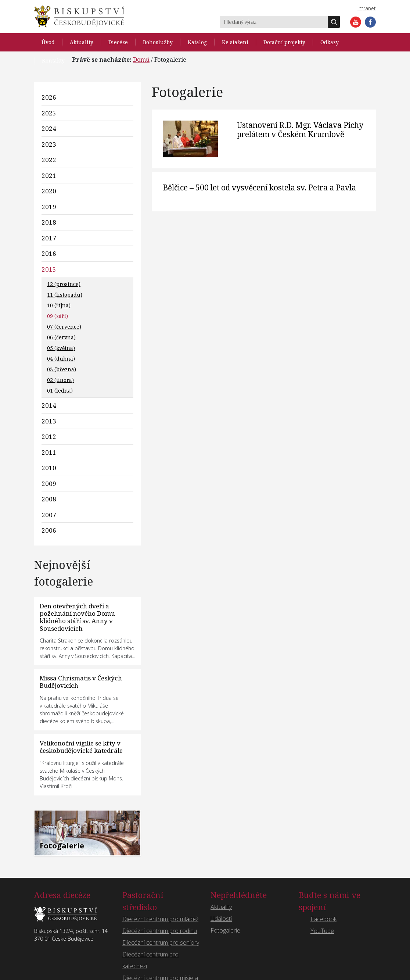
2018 (49, 222)
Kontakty (53, 60)
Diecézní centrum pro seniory (161, 943)
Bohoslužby (158, 42)
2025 (49, 113)
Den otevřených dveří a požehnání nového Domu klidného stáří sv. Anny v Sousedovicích (77, 617)
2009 (49, 484)
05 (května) (61, 348)
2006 (49, 530)
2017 (49, 238)
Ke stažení (235, 42)
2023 (49, 144)
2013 (49, 421)
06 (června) (61, 337)
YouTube (356, 22)
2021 (49, 176)
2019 (49, 207)
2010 (49, 468)
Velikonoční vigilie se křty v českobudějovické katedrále (81, 747)
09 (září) (57, 316)
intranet (367, 8)
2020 (49, 191)
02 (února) (60, 380)
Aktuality (82, 42)
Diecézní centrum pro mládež (160, 919)
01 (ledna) (60, 391)
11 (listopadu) (65, 295)
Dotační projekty (284, 42)
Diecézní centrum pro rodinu (160, 931)
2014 (49, 405)
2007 (49, 515)
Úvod (48, 42)
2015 (49, 269)
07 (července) (64, 327)
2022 (49, 160)
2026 (49, 97)
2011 (49, 452)
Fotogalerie (225, 930)
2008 (49, 499)
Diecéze (118, 42)
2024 (49, 128)
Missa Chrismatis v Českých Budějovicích (81, 682)
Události (221, 919)
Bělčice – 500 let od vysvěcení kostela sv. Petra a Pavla (259, 187)
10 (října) (59, 305)
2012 (49, 437)
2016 (49, 253)
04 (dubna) (61, 359)
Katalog (197, 42)
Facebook (370, 22)
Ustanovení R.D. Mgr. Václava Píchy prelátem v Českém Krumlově (300, 130)
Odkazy (330, 42)
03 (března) (62, 369)
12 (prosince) (64, 284)
